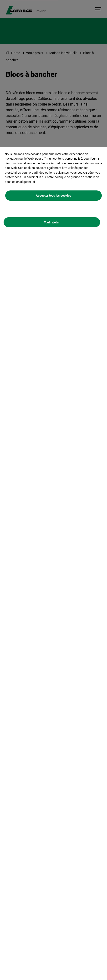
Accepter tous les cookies (53, 196)
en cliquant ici (25, 182)
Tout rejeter (52, 222)
